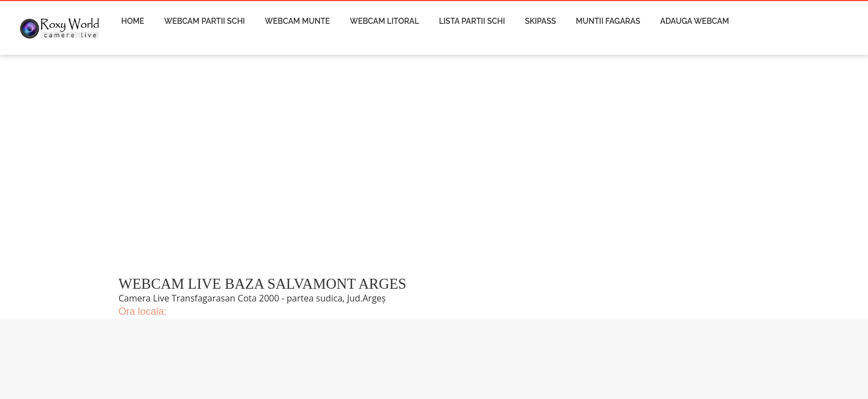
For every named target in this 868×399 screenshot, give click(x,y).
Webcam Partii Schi (205, 21)
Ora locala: (143, 311)
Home (133, 21)
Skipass (540, 21)
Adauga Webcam (695, 21)
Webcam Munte (297, 21)
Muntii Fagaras (608, 21)
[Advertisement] (339, 172)
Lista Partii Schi (472, 21)
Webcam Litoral (384, 21)
